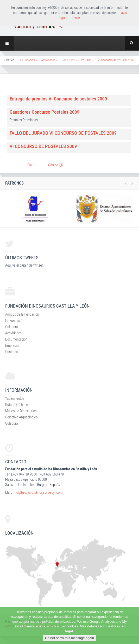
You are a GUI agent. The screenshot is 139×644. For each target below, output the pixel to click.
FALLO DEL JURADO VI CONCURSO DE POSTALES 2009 (63, 133)
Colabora (12, 327)
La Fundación (15, 321)
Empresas (12, 345)
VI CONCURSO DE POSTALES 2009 (43, 146)
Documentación (16, 339)
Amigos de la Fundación (22, 314)
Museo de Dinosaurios (21, 411)
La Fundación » (28, 60)
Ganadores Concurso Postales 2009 (45, 112)
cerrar (76, 18)
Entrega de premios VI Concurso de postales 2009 (58, 99)
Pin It (31, 165)
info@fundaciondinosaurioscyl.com (38, 492)
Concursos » (69, 60)
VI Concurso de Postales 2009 (116, 60)
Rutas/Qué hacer (17, 405)
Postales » (87, 60)
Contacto (12, 352)
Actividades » (49, 60)
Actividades (13, 333)
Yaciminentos (15, 398)
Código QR (56, 165)
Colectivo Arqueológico (21, 417)
